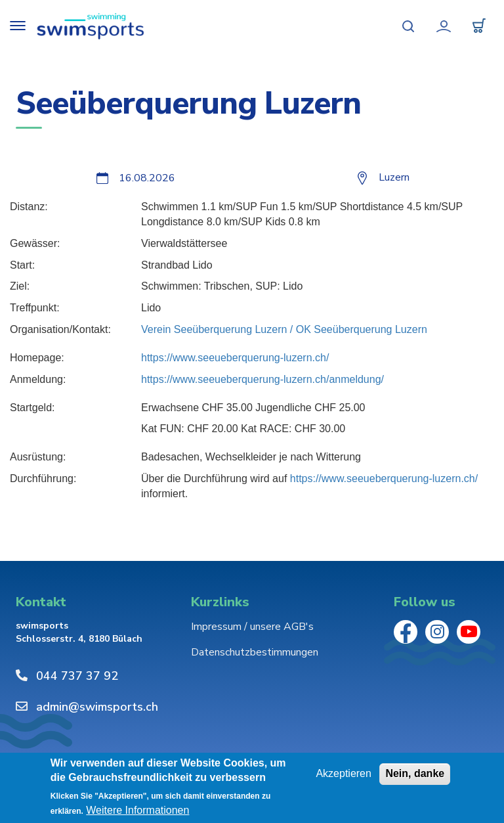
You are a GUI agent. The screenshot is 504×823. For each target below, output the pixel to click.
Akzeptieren (344, 773)
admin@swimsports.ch (97, 707)
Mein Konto (444, 26)
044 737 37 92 (77, 676)
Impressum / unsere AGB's (252, 627)
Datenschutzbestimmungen (255, 652)
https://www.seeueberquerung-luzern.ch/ (235, 358)
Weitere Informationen (137, 811)
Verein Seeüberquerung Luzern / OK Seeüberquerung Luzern (284, 329)
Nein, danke (415, 773)
